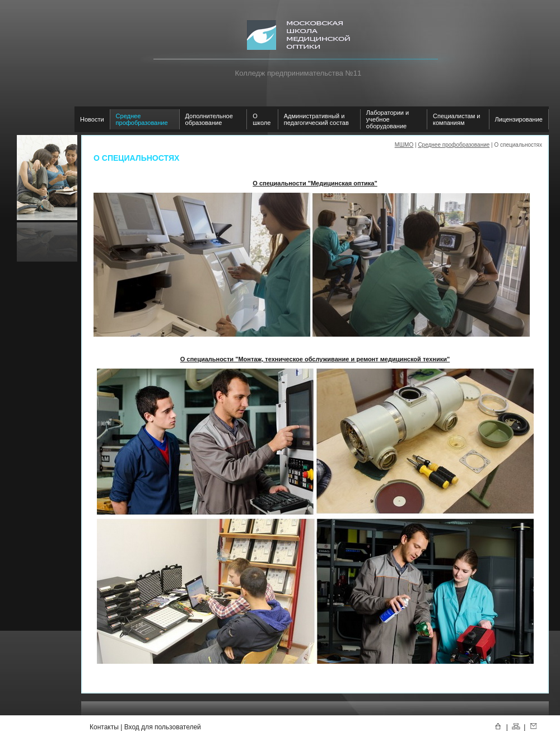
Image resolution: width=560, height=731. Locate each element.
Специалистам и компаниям (456, 119)
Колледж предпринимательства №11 (298, 73)
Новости (92, 119)
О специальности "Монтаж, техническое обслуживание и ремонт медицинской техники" (315, 359)
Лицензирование (519, 119)
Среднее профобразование (142, 119)
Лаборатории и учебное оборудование (388, 119)
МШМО (404, 145)
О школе (262, 119)
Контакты (104, 727)
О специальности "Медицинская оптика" (315, 183)
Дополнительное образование (209, 119)
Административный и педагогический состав (316, 119)
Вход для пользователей (163, 727)
